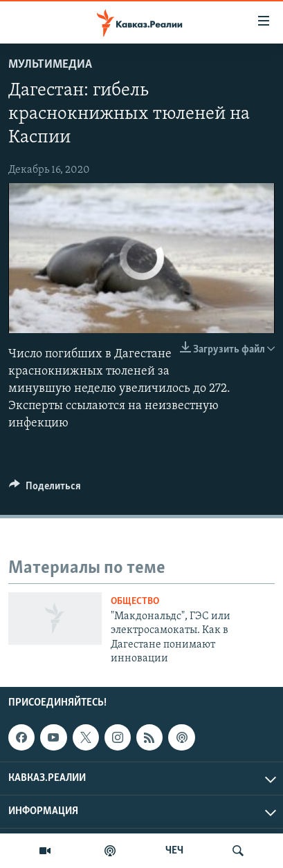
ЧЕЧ (174, 851)
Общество (135, 602)
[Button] (45, 489)
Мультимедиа (50, 65)
